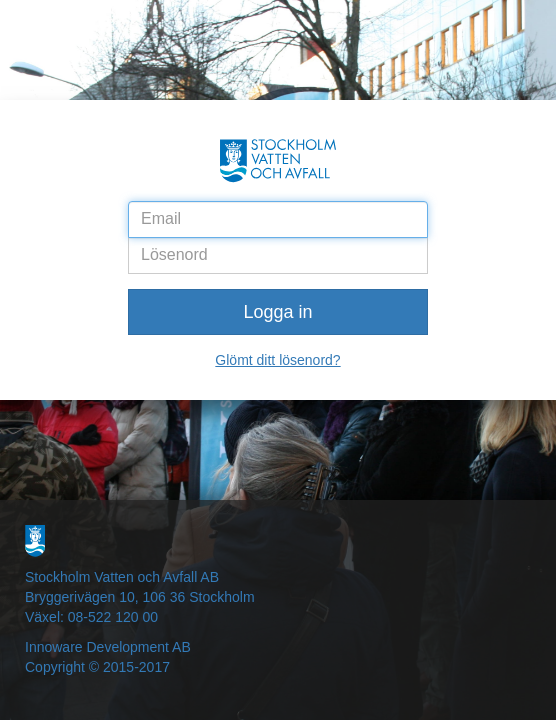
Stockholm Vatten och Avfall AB (122, 577)
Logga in (277, 312)
